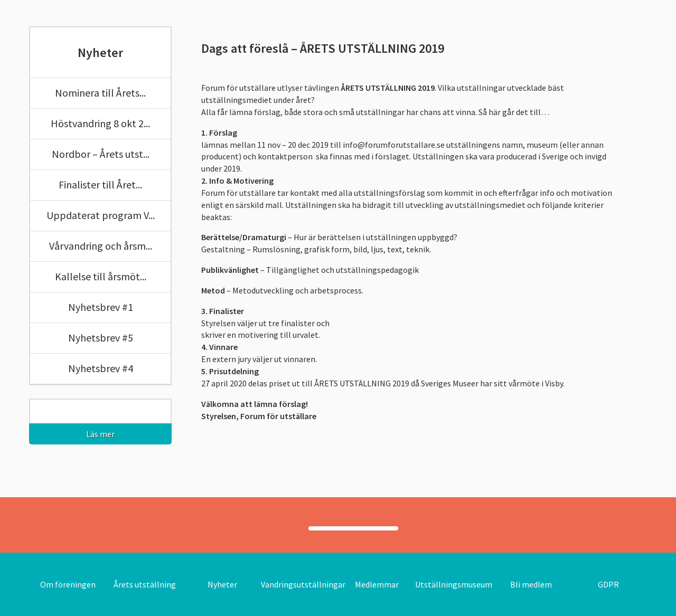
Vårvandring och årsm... (101, 246)
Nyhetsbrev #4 (101, 368)
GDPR (608, 584)
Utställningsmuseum (454, 584)
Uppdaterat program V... (101, 215)
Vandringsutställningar (303, 584)
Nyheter (222, 584)
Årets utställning (145, 584)
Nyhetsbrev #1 (101, 307)
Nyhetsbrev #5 (101, 338)
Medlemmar (377, 584)
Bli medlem (531, 584)
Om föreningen (68, 584)
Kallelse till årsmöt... (101, 276)
